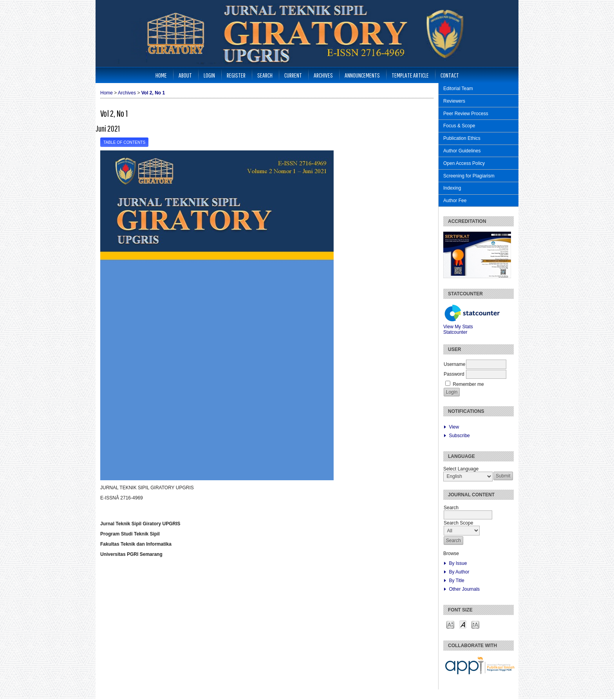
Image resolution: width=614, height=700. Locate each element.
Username (454, 364)
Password (454, 374)
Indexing (452, 188)
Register (236, 75)
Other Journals (464, 589)
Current (293, 75)
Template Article (410, 75)
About (185, 75)
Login (209, 75)
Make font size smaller (450, 624)
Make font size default (463, 624)
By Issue (458, 563)
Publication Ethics (462, 138)
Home (161, 75)
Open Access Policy (464, 163)
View (454, 427)
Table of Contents (124, 142)
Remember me (468, 384)
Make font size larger (475, 624)
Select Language (461, 469)
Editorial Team (458, 89)
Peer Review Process (466, 114)
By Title (456, 581)
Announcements (362, 75)
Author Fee (455, 201)
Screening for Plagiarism (469, 176)
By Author (459, 572)
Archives (323, 75)
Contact (450, 75)
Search (265, 75)
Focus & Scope (459, 126)
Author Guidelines (462, 151)
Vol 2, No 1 (153, 93)
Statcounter (455, 332)
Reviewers (454, 101)
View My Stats (458, 327)
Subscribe (459, 436)
